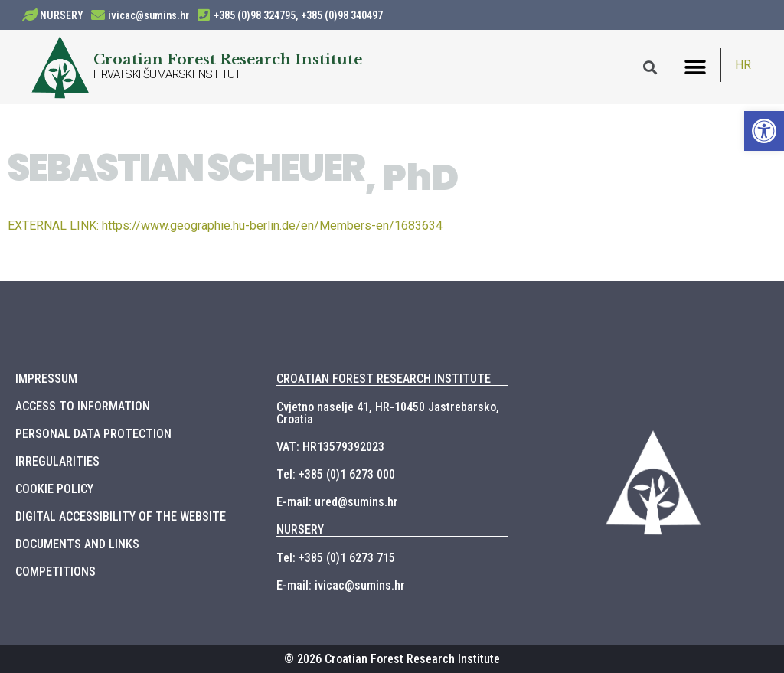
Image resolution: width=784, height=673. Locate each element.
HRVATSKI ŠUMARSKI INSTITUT (167, 74)
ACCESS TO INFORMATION (83, 406)
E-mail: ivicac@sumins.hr (341, 585)
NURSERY (62, 15)
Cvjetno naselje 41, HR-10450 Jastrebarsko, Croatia (388, 413)
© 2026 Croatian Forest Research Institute (392, 659)
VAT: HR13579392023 (330, 447)
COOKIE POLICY (54, 489)
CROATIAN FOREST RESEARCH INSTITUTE (384, 379)
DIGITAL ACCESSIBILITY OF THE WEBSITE (121, 516)
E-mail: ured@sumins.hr (337, 502)
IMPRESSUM (46, 379)
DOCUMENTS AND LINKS (77, 544)
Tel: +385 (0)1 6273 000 (336, 474)
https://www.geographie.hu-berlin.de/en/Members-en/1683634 (225, 225)
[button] (696, 67)
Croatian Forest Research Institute (228, 59)
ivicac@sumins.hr (149, 15)
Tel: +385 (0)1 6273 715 (336, 558)
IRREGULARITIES (57, 461)
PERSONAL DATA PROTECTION (93, 434)
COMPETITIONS (56, 572)
